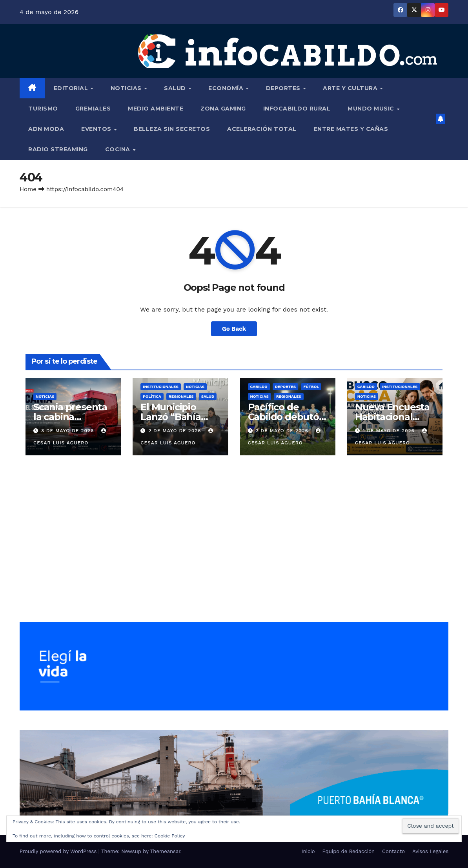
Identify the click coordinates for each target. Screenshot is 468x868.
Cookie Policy (170, 836)
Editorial (72, 88)
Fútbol (311, 387)
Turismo (43, 109)
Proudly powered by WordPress (59, 851)
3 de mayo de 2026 (68, 431)
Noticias (127, 88)
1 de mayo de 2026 (390, 431)
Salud (176, 88)
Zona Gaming (223, 109)
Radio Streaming (58, 149)
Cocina (119, 149)
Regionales (181, 396)
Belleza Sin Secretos (172, 129)
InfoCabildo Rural (297, 109)
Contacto (393, 851)
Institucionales (161, 387)
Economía (227, 88)
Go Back (234, 329)
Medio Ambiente (156, 109)
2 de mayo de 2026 (176, 431)
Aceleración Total (262, 129)
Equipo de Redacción (349, 851)
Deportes (284, 88)
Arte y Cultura (351, 88)
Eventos (97, 129)
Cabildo (259, 387)
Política (152, 396)
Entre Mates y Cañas (351, 129)
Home (28, 189)
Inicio (308, 851)
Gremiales (93, 109)
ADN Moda (46, 129)
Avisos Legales (430, 851)
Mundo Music (372, 109)
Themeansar (165, 851)
